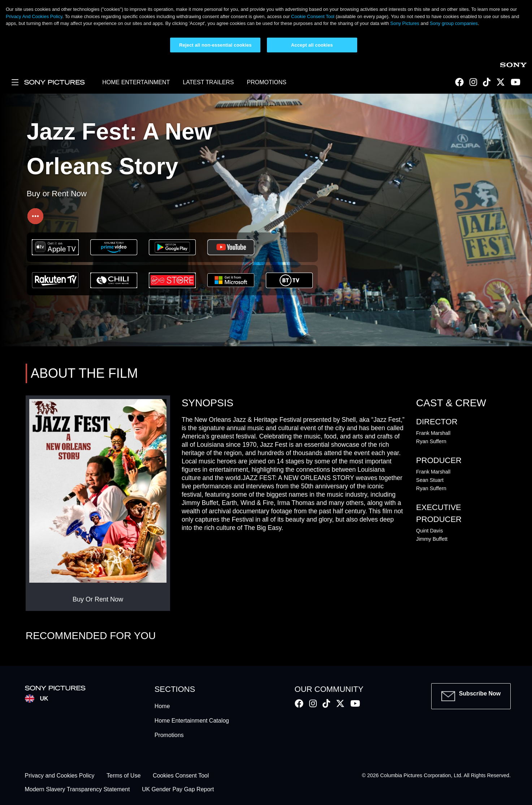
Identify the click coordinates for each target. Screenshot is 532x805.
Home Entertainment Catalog (192, 721)
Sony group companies (454, 23)
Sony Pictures (405, 23)
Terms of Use (124, 776)
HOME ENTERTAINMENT (136, 82)
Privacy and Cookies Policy (60, 776)
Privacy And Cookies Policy (34, 16)
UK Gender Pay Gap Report (178, 790)
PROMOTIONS (267, 82)
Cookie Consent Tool (313, 16)
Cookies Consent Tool (181, 776)
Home (162, 706)
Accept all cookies (312, 45)
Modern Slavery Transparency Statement (77, 790)
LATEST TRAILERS (208, 82)
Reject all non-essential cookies (215, 45)
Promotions (169, 735)
